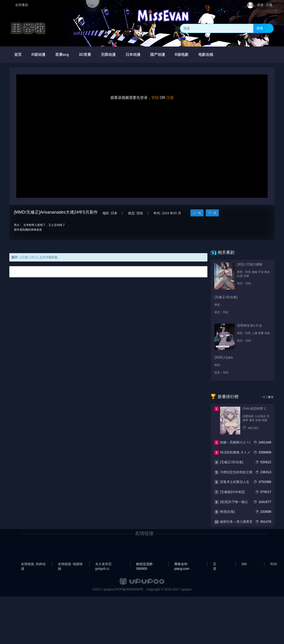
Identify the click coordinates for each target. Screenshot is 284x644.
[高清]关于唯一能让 (234, 502)
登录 (260, 5)
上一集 (197, 213)
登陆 (155, 98)
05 (175, 213)
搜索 (260, 28)
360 (244, 564)
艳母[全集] (227, 512)
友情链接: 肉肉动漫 (33, 564)
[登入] (35, 257)
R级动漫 (38, 55)
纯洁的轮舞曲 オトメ (235, 452)
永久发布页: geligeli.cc (104, 564)
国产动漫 (158, 55)
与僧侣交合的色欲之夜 (236, 472)
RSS (274, 564)
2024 (165, 213)
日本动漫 (133, 55)
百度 (215, 564)
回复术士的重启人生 (235, 482)
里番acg (62, 55)
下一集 (212, 213)
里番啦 (28, 28)
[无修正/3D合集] (232, 462)
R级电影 (182, 55)
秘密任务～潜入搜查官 (236, 522)
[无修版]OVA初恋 (232, 492)
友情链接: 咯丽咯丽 (70, 564)
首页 (18, 55)
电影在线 (206, 55)
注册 (269, 5)
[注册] (24, 257)
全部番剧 (22, 5)
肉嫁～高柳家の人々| (235, 442)
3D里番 (85, 55)
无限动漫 (108, 55)
